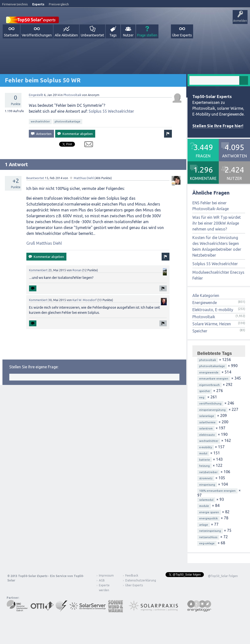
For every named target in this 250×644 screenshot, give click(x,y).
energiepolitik (208, 518)
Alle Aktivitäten (66, 35)
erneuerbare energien (214, 379)
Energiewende (205, 303)
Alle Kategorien (206, 295)
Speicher (200, 331)
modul (203, 453)
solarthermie (207, 422)
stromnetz (206, 478)
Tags (113, 35)
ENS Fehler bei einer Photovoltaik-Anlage (211, 206)
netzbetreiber (208, 472)
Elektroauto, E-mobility (213, 310)
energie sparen (209, 512)
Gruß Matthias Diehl (44, 243)
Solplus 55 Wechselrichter (111, 111)
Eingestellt (36, 95)
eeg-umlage (207, 543)
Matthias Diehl (84, 178)
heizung (204, 466)
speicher (205, 391)
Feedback (132, 575)
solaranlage (207, 416)
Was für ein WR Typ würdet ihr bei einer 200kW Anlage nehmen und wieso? (217, 223)
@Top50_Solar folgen (223, 576)
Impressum (106, 575)
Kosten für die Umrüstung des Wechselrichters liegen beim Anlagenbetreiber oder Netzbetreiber (217, 246)
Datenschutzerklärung (137, 580)
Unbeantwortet (92, 35)
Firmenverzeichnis (15, 4)
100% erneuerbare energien (217, 491)
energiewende (209, 372)
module (204, 506)
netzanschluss (208, 537)
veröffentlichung (210, 404)
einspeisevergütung (212, 410)
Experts (38, 4)
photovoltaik (208, 360)
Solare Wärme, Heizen (212, 324)
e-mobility (206, 447)
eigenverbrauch (209, 385)
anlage (204, 525)
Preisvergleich (59, 4)
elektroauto (207, 435)
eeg (202, 397)
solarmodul (206, 500)
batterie (205, 460)
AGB (102, 580)
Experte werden (104, 588)
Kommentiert (38, 270)
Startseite (11, 35)
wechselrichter (40, 121)
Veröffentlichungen (37, 35)
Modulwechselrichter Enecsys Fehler (218, 275)
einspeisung (207, 485)
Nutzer (128, 35)
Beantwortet (35, 178)
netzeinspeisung (210, 531)
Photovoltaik (72, 95)
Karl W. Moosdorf (85, 300)
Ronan (77, 270)
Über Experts (182, 35)
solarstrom (206, 428)
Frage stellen (147, 35)
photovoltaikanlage (68, 121)
